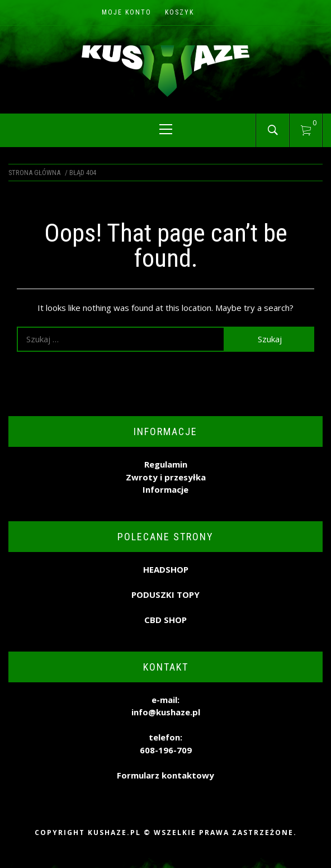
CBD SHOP (165, 620)
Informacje (165, 489)
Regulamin (166, 464)
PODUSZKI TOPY (165, 595)
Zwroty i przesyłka (166, 477)
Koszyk (179, 12)
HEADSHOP (166, 569)
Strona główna (34, 173)
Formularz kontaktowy (165, 775)
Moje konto (127, 12)
